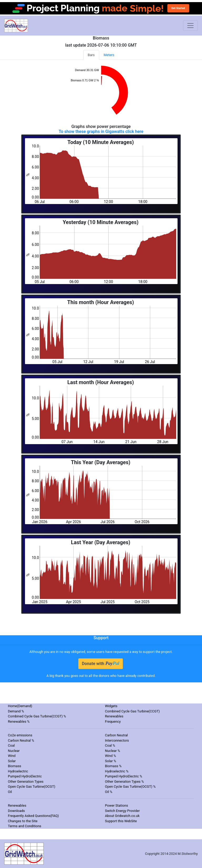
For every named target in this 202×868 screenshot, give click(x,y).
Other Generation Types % (124, 782)
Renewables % (19, 721)
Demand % (16, 711)
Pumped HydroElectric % (124, 776)
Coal (11, 745)
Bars (91, 55)
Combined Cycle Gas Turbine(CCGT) (132, 711)
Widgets (111, 706)
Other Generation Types (26, 782)
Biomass (15, 766)
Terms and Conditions (25, 826)
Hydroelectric (18, 771)
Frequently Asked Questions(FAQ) (33, 816)
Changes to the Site (23, 821)
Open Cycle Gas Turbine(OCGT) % (130, 787)
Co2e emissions (20, 735)
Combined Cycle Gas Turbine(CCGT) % (37, 716)
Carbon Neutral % (21, 740)
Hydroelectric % (117, 771)
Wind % (110, 756)
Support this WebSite (121, 821)
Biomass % (113, 766)
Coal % (110, 745)
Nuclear (14, 751)
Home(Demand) (20, 706)
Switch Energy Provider (122, 811)
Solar (12, 761)
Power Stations (117, 805)
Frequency (113, 721)
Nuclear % (113, 751)
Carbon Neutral (116, 735)
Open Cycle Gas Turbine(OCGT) (32, 787)
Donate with (100, 663)
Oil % (109, 792)
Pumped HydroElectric (25, 776)
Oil (10, 792)
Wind (12, 756)
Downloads (16, 811)
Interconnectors (117, 740)
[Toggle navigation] (190, 26)
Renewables (114, 716)
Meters (109, 55)
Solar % (111, 761)
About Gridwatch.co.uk (122, 816)
